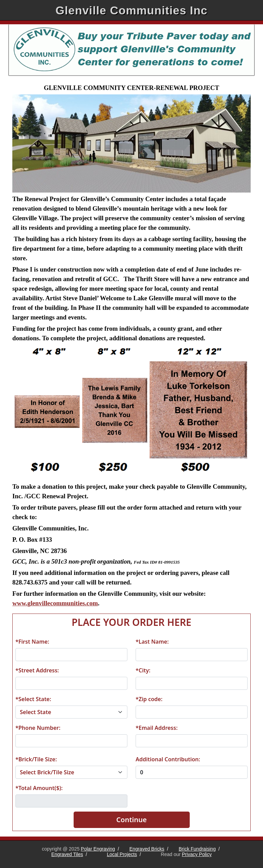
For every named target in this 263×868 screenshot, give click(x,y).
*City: (143, 670)
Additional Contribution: (168, 759)
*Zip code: (149, 699)
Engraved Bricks (147, 849)
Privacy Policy (197, 854)
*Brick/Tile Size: (36, 759)
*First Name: (32, 642)
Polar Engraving (98, 849)
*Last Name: (152, 642)
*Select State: (33, 699)
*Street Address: (37, 670)
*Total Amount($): (39, 788)
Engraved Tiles (67, 854)
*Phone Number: (38, 728)
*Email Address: (157, 728)
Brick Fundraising (197, 849)
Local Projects (122, 854)
